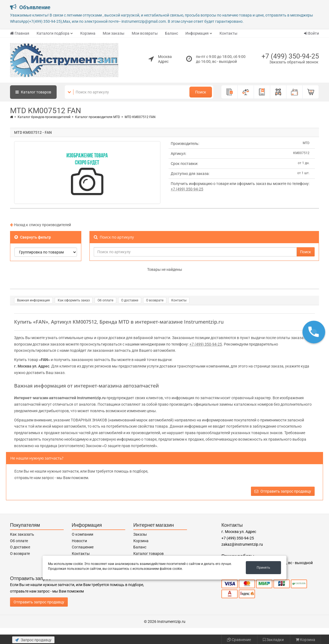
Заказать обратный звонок (294, 62)
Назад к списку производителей (41, 225)
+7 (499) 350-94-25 (290, 56)
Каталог (33, 92)
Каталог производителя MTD (98, 117)
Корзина (88, 33)
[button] (314, 332)
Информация (197, 33)
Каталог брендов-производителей (44, 117)
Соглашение (83, 547)
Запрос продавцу (33, 640)
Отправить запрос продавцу (283, 491)
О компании (83, 534)
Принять (263, 568)
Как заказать (22, 534)
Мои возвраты (145, 33)
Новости (79, 541)
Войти (312, 33)
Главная (20, 33)
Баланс (172, 33)
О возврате (155, 300)
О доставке (130, 300)
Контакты (228, 33)
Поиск (201, 92)
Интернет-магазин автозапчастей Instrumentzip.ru (60, 398)
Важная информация (33, 300)
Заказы (140, 534)
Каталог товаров (149, 554)
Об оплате (105, 300)
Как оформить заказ (74, 300)
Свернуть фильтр (33, 237)
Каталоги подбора (53, 33)
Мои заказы (114, 33)
